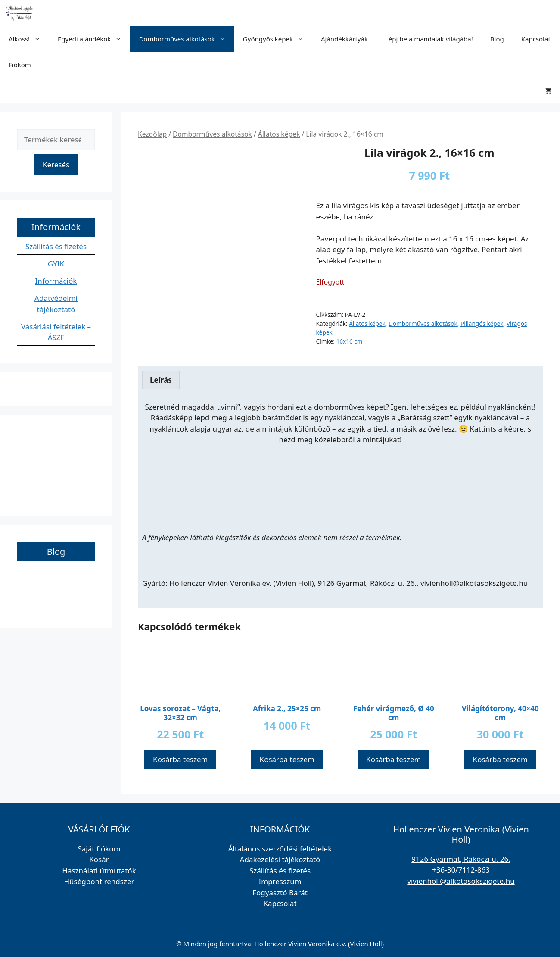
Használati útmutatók (99, 871)
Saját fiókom (99, 849)
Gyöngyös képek (278, 39)
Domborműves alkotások (186, 39)
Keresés (56, 164)
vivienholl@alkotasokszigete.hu (461, 881)
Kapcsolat (536, 39)
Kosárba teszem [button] (180, 759)
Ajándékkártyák (344, 39)
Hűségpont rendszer (99, 881)
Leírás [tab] (161, 380)
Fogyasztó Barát (280, 893)
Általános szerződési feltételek (280, 849)
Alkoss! (29, 39)
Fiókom (20, 65)
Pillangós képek (482, 324)
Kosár (99, 859)
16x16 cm (350, 341)
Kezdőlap (152, 134)
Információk (56, 281)
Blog (497, 39)
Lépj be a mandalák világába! (429, 39)
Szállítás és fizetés (56, 246)
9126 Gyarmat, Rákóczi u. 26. (461, 859)
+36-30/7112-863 (461, 870)
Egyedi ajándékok (94, 39)
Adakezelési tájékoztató (280, 859)
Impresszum (280, 881)
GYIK (56, 264)
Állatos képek (279, 134)
